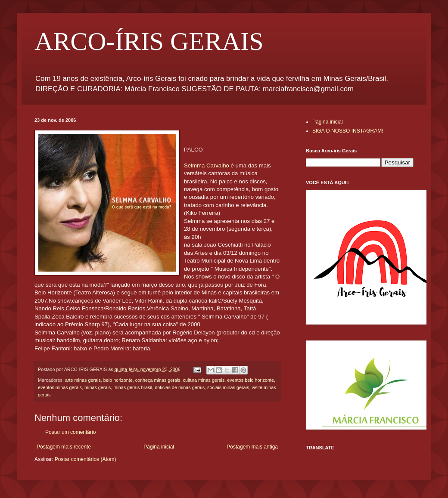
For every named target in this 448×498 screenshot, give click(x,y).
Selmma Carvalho (207, 165)
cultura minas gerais (204, 380)
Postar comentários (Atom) (86, 459)
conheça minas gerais (158, 380)
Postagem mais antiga (252, 447)
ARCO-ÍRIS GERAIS (149, 41)
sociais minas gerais (228, 387)
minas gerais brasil (133, 387)
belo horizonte (118, 380)
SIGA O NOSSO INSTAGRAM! (348, 131)
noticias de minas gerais (180, 387)
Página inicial (159, 447)
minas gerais (98, 387)
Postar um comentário (70, 432)
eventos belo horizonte (250, 380)
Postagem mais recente (64, 447)
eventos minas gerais (60, 387)
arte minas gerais (83, 380)
